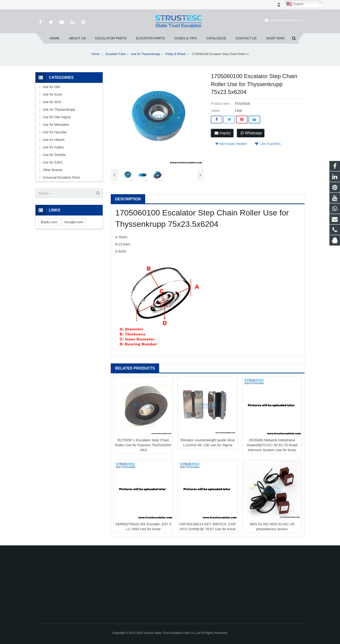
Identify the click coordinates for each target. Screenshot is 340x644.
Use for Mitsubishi (56, 125)
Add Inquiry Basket (231, 144)
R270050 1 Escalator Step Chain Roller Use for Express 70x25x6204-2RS (143, 445)
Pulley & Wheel (176, 54)
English (295, 4)
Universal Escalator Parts (61, 177)
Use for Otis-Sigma (57, 117)
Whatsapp (251, 133)
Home (95, 54)
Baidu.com (49, 222)
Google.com (74, 222)
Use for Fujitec (53, 147)
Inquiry (223, 133)
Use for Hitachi (54, 140)
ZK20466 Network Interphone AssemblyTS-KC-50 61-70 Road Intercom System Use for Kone (272, 445)
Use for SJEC (53, 162)
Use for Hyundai (55, 132)
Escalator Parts (116, 54)
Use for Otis (51, 87)
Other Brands (53, 170)
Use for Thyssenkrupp (146, 54)
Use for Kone (52, 94)
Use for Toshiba (54, 155)
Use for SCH (52, 102)
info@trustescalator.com (287, 20)
